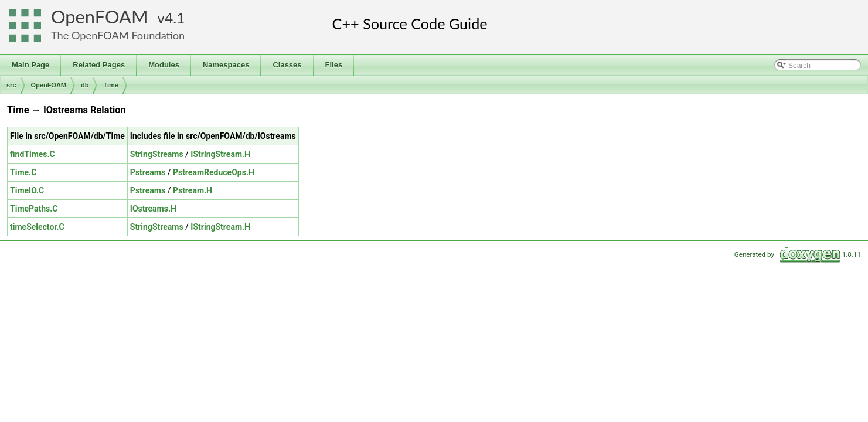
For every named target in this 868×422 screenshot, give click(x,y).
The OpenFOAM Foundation (118, 35)
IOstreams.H (153, 209)
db (85, 85)
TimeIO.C (27, 190)
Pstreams (148, 172)
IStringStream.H (220, 154)
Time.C (23, 172)
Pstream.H (193, 190)
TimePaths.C (34, 209)
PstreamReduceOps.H (214, 172)
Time (110, 85)
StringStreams (157, 154)
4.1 (175, 18)
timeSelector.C (37, 227)
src (11, 85)
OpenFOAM (100, 17)
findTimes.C (33, 154)
